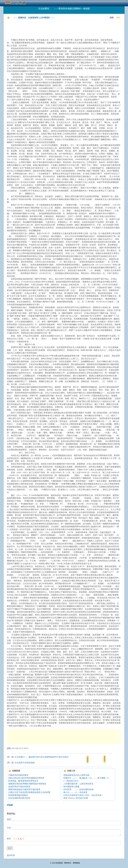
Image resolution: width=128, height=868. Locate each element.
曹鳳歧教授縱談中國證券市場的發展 (24, 789)
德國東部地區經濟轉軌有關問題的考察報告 (27, 784)
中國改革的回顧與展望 (18, 775)
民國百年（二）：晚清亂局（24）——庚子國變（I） (87, 778)
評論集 (10, 805)
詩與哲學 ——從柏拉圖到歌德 (78, 789)
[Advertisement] (52, 27)
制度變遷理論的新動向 (18, 795)
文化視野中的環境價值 (25, 763)
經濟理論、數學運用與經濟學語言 (23, 781)
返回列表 (11, 855)
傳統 (118, 18)
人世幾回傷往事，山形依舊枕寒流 (78, 784)
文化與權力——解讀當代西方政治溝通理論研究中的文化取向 (42, 757)
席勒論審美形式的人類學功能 (76, 775)
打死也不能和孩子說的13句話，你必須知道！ (83, 795)
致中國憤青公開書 (71, 787)
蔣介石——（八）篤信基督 (75, 792)
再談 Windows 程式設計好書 (76, 798)
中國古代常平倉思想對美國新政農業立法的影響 (29, 792)
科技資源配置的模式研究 (19, 798)
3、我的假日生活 (71, 781)
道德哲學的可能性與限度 (19, 787)
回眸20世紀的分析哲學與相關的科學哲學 (26, 778)
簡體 (112, 18)
